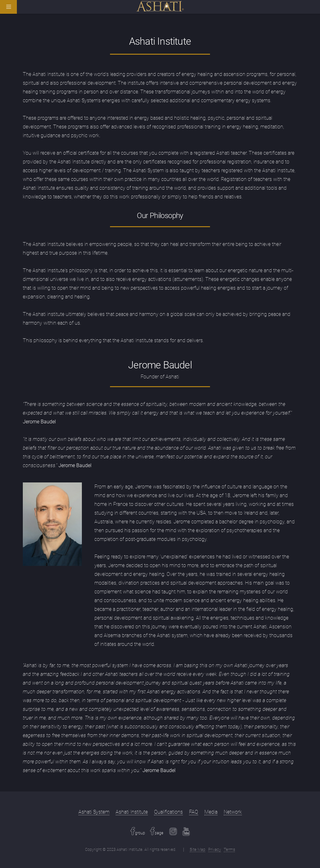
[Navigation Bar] (14, 9)
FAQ (194, 812)
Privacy (215, 849)
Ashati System (94, 812)
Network (233, 812)
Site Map (197, 849)
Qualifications (168, 812)
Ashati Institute (132, 812)
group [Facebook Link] (140, 833)
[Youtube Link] (186, 833)
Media (211, 812)
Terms (229, 849)
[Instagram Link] (173, 833)
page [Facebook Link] (159, 833)
